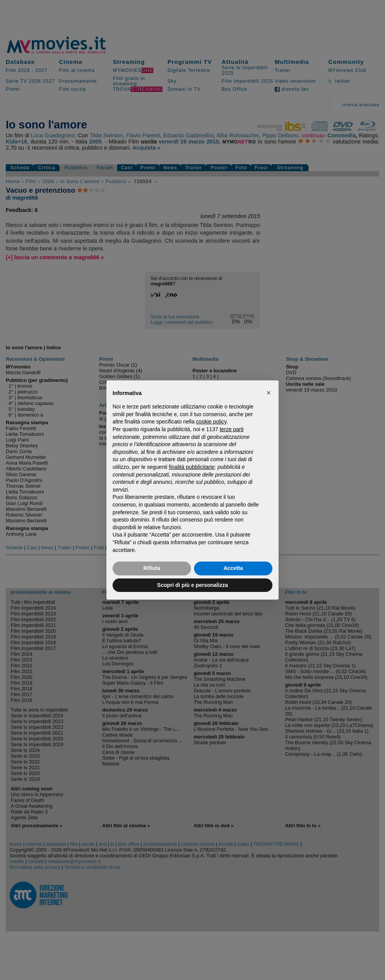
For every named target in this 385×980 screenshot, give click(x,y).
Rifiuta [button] (152, 568)
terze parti (232, 429)
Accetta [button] (233, 568)
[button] (269, 393)
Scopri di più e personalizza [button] (192, 585)
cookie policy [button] (211, 422)
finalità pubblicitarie (192, 467)
